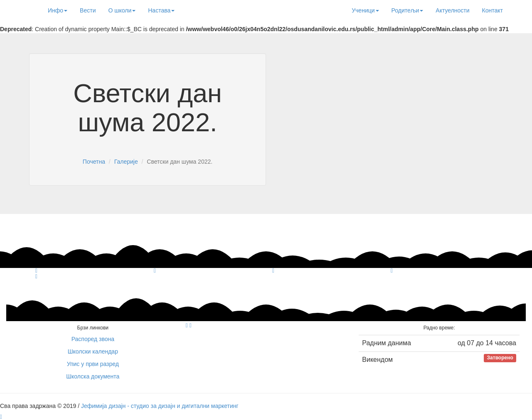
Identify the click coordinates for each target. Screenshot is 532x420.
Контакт (493, 10)
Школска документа (93, 376)
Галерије (126, 162)
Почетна (94, 162)
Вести (88, 10)
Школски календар (93, 351)
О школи (122, 10)
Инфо (58, 10)
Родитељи (408, 10)
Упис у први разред (93, 364)
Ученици (365, 10)
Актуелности (452, 10)
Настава (161, 10)
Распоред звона (93, 339)
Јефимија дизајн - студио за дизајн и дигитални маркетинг (160, 406)
